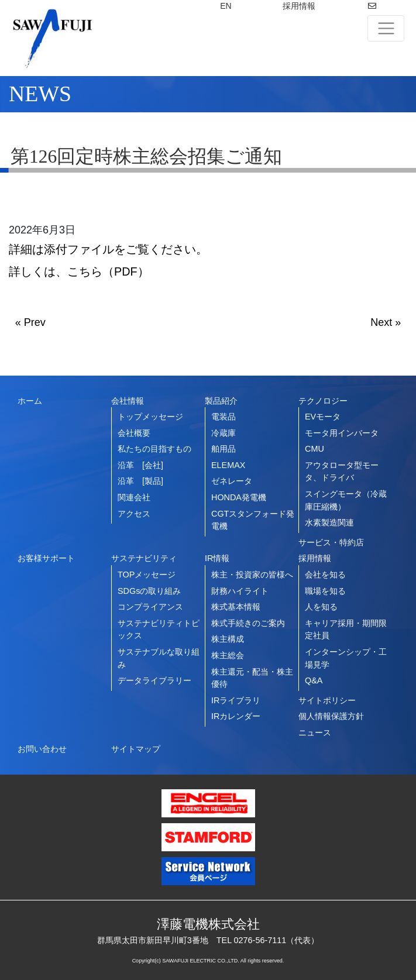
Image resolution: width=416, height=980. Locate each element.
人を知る (321, 607)
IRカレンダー (236, 716)
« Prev (30, 322)
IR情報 (217, 558)
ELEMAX (228, 465)
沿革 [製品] (140, 481)
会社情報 (128, 401)
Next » (386, 322)
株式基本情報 (236, 607)
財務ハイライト (240, 591)
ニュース (315, 733)
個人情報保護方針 (331, 716)
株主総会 (228, 655)
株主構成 (228, 639)
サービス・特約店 (331, 542)
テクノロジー (323, 401)
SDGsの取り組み (149, 591)
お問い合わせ (42, 749)
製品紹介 (221, 401)
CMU (314, 449)
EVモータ (323, 417)
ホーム (30, 401)
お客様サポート (46, 558)
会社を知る (325, 575)
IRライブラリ (236, 700)
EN (226, 6)
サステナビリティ (144, 558)
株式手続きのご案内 (248, 623)
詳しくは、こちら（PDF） (79, 271)
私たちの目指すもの (154, 449)
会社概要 (134, 433)
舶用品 (224, 449)
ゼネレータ (232, 481)
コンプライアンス (150, 607)
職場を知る (325, 591)
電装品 (224, 417)
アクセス (134, 514)
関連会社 (134, 497)
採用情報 (299, 6)
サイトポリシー (327, 700)
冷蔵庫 (224, 433)
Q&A (314, 680)
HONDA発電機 (239, 497)
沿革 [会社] (140, 465)
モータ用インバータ (342, 433)
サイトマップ (136, 749)
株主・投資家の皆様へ (252, 575)
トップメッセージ (150, 417)
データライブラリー (154, 680)
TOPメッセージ (147, 575)
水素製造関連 (329, 522)
